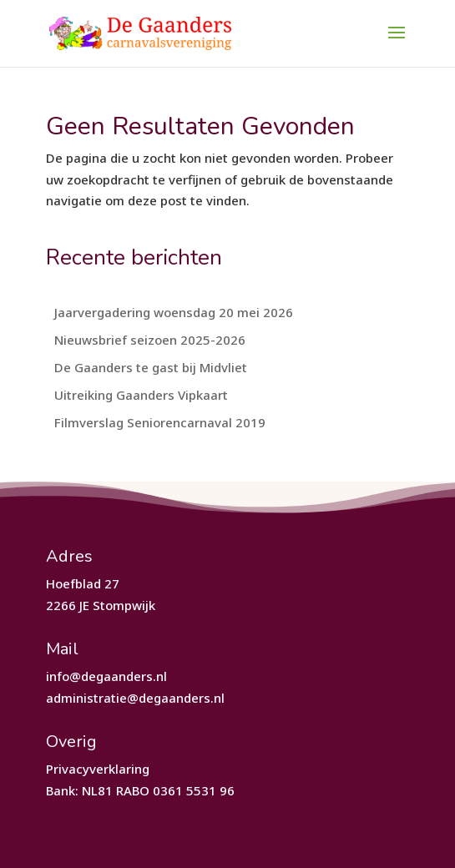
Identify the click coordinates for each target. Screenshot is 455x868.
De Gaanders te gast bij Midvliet (151, 367)
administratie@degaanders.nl (135, 698)
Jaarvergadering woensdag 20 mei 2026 (174, 312)
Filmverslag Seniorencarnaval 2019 (160, 422)
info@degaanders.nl (106, 676)
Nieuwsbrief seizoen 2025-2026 (150, 340)
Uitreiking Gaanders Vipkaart (141, 395)
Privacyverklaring (98, 769)
